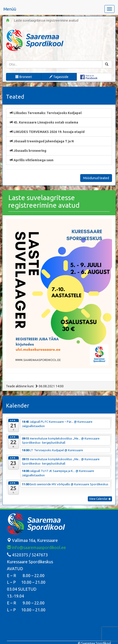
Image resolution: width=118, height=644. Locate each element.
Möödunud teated (96, 178)
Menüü (10, 9)
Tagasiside (59, 77)
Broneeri (24, 77)
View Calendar (100, 499)
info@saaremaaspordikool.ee (36, 547)
